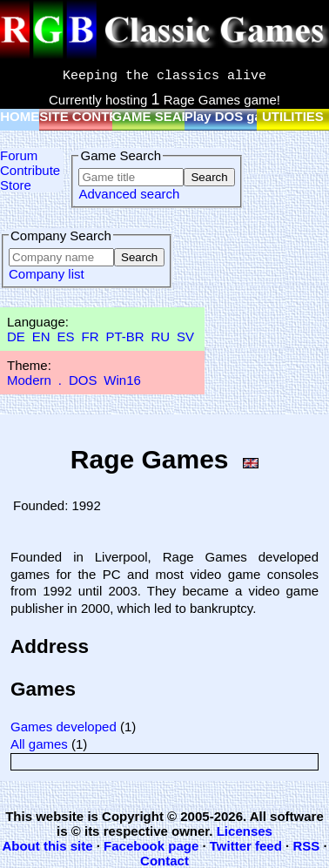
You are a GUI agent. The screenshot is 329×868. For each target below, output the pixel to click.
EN (41, 336)
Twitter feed (246, 846)
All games (39, 744)
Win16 (122, 380)
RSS (306, 846)
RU (161, 336)
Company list (47, 274)
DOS (83, 380)
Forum (19, 155)
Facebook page (151, 846)
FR (90, 336)
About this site (47, 846)
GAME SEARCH (161, 116)
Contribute (30, 170)
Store (16, 185)
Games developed (64, 727)
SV (185, 336)
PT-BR (124, 336)
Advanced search (129, 194)
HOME (20, 116)
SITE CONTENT (87, 116)
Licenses (245, 831)
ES (66, 336)
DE (16, 336)
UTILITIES (293, 116)
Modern (29, 380)
